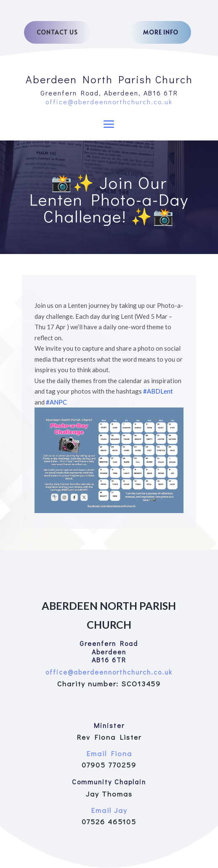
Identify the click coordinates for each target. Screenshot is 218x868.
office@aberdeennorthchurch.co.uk (109, 102)
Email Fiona (109, 753)
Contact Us (57, 32)
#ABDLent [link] (158, 391)
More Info (161, 32)
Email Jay (109, 810)
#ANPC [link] (56, 402)
